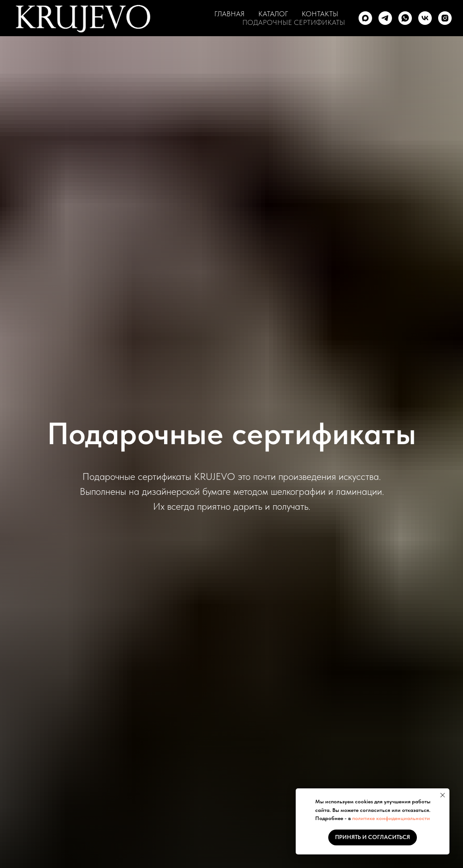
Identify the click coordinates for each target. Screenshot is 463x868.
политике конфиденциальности (391, 818)
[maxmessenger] (365, 18)
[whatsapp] (405, 18)
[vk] (425, 18)
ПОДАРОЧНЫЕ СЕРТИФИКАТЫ (294, 22)
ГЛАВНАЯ (229, 14)
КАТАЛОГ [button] (273, 14)
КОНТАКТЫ (320, 14)
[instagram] (445, 18)
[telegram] (385, 18)
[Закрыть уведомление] (443, 795)
